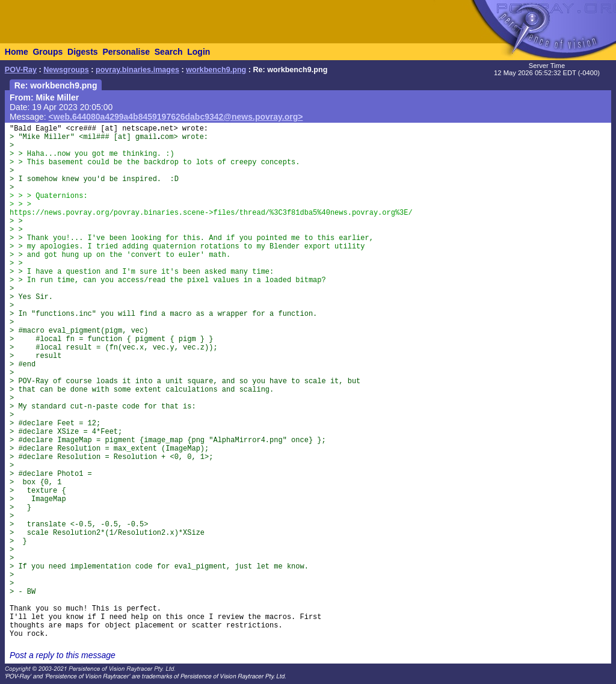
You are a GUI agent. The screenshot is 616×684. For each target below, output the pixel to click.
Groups (48, 52)
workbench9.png (216, 70)
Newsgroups (66, 70)
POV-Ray (21, 70)
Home (17, 52)
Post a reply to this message (63, 655)
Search (169, 52)
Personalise (126, 52)
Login (199, 52)
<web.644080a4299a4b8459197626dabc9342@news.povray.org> (176, 117)
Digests (83, 52)
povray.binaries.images (137, 70)
